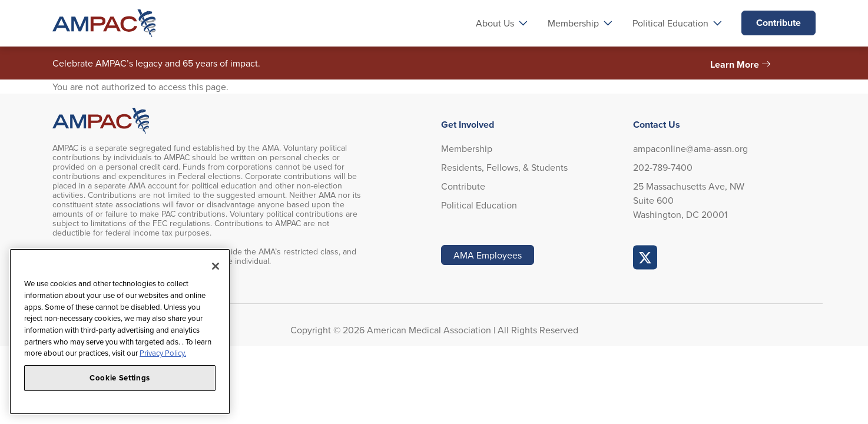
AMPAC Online (645, 257)
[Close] (216, 266)
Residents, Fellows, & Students (504, 167)
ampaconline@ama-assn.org (690, 148)
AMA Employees (488, 255)
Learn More (735, 64)
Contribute (778, 23)
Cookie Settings (120, 378)
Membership (467, 148)
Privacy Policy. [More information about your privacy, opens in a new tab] (163, 353)
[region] (120, 332)
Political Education (479, 205)
